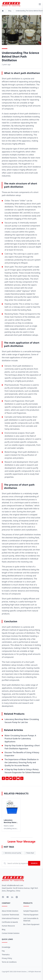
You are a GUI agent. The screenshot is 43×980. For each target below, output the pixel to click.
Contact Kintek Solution (11, 933)
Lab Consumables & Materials (31, 919)
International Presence (10, 918)
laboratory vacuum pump (12, 853)
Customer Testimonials (10, 915)
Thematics (6, 955)
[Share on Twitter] (11, 778)
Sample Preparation (31, 911)
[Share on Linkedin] (7, 778)
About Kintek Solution (10, 911)
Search (34, 863)
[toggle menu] (40, 4)
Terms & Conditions (9, 962)
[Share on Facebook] (3, 778)
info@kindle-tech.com (15, 885)
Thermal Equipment (31, 915)
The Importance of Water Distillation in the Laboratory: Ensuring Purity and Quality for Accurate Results (22, 762)
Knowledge (6, 947)
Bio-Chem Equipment (31, 924)
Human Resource (8, 926)
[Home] (3, 11)
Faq (3, 951)
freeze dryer (30, 853)
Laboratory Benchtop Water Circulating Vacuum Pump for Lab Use (11, 821)
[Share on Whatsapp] (22, 778)
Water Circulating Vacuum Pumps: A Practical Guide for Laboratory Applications (20, 739)
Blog (10, 11)
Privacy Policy (7, 958)
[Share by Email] (18, 778)
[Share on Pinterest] (14, 778)
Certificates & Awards (10, 922)
